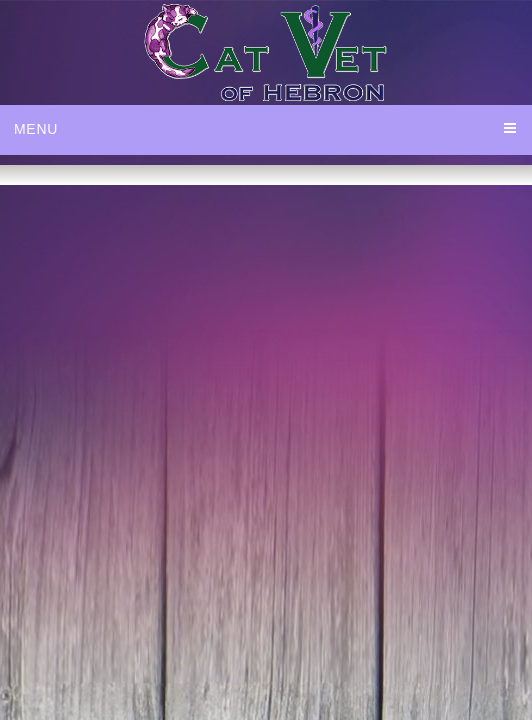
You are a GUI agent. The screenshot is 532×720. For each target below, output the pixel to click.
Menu (36, 129)
